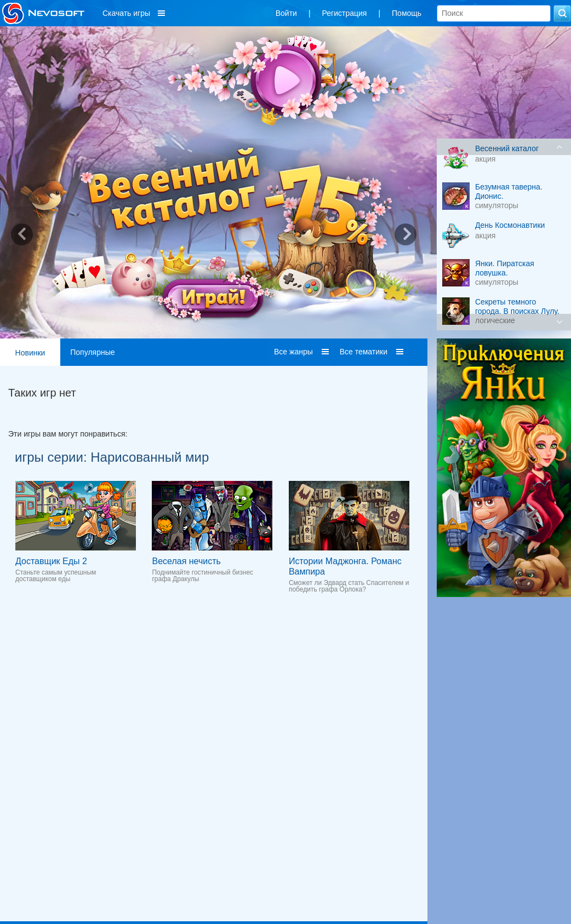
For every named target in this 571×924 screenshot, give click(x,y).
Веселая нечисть (186, 561)
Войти (286, 13)
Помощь (407, 13)
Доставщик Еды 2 (51, 561)
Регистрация (345, 13)
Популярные (92, 352)
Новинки (30, 353)
